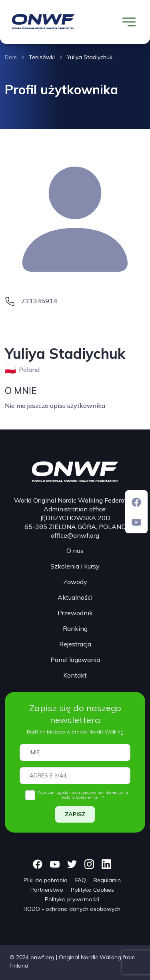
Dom (11, 57)
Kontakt (75, 675)
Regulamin (107, 880)
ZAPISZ (75, 814)
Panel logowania (75, 660)
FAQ (81, 880)
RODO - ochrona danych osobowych (72, 909)
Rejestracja (75, 644)
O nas (75, 551)
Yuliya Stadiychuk (90, 57)
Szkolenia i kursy (75, 566)
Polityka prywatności (72, 899)
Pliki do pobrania (46, 880)
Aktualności (75, 597)
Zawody (75, 582)
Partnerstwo (47, 890)
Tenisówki (42, 57)
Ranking (75, 628)
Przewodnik (75, 613)
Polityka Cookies (92, 890)
